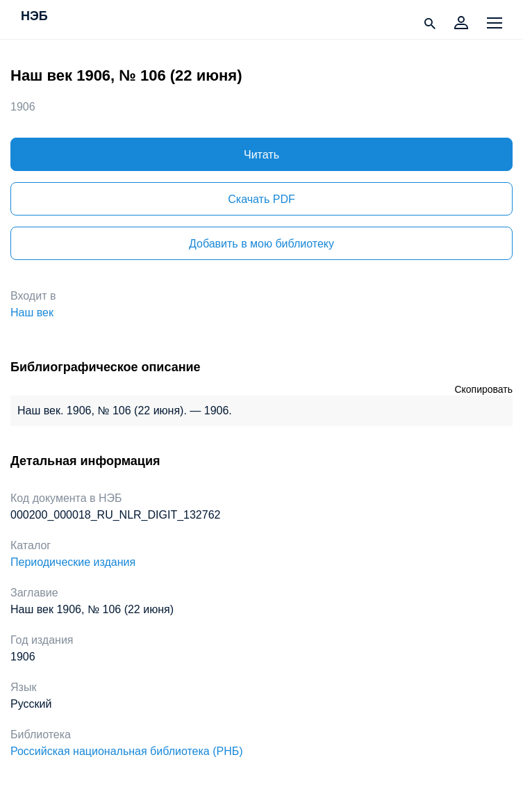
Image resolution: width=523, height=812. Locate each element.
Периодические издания (73, 562)
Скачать (261, 199)
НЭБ (34, 17)
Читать (261, 155)
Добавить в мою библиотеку (261, 244)
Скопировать (483, 389)
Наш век (32, 312)
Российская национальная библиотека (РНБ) (127, 751)
